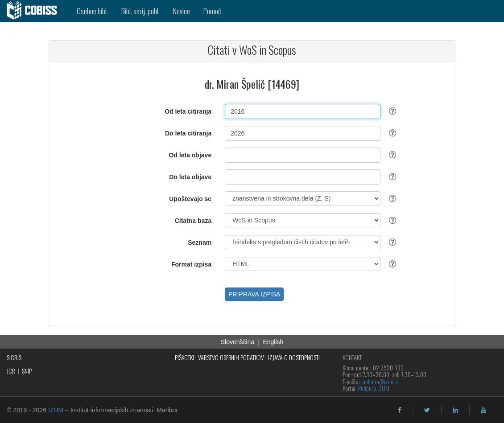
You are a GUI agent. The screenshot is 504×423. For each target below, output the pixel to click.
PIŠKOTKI (184, 357)
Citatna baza (193, 221)
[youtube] (483, 410)
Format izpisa (191, 264)
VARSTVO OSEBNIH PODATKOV (231, 357)
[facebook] (400, 410)
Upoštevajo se (190, 199)
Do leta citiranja (188, 133)
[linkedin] (455, 410)
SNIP (27, 371)
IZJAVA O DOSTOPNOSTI (294, 357)
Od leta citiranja (188, 111)
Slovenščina (238, 342)
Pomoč (212, 11)
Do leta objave (190, 177)
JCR (11, 371)
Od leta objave (190, 155)
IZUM (56, 410)
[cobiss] (35, 11)
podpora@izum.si (380, 381)
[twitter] (427, 410)
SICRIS (14, 357)
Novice (182, 11)
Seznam (200, 242)
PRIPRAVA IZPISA (254, 294)
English (273, 342)
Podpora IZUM (374, 388)
